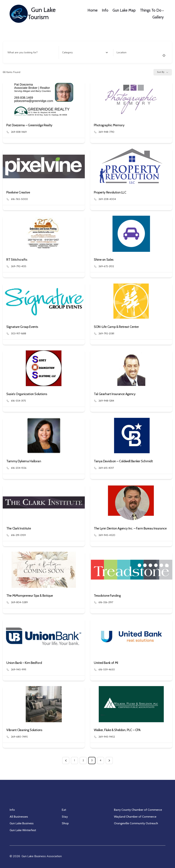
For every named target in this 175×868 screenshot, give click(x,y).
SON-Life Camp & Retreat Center (116, 327)
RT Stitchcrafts (17, 260)
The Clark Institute (19, 528)
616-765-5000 (19, 199)
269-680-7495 (19, 737)
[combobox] (85, 53)
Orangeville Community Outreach (136, 823)
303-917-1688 (19, 333)
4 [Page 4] (101, 760)
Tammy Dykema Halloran (24, 461)
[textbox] (67, 53)
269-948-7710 (106, 132)
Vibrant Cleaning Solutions (24, 730)
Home (93, 10)
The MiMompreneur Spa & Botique (30, 596)
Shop (65, 823)
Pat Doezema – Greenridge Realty (29, 125)
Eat (64, 810)
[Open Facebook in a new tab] (161, 856)
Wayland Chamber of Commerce (135, 817)
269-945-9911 (19, 669)
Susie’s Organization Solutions (27, 394)
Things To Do (152, 10)
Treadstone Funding (107, 596)
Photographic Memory (109, 125)
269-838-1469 (19, 132)
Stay (65, 817)
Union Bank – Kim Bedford (24, 663)
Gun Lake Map (124, 10)
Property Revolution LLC (110, 192)
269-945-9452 (107, 737)
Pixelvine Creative (18, 192)
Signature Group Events (22, 327)
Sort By (161, 72)
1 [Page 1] (74, 760)
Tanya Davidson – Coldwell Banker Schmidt (123, 461)
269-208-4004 (107, 199)
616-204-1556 (19, 468)
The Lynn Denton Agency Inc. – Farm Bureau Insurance (130, 528)
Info (105, 10)
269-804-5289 (19, 602)
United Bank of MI (106, 663)
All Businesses (19, 817)
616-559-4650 (107, 669)
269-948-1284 (106, 401)
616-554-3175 (18, 401)
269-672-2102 (106, 266)
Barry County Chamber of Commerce (138, 810)
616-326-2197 (106, 602)
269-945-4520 (107, 535)
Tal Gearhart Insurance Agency (115, 394)
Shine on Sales (104, 260)
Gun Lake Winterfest (23, 830)
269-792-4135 (19, 266)
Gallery (158, 17)
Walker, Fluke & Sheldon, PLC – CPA (117, 730)
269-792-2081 (106, 333)
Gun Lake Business (22, 823)
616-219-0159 (18, 535)
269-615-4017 (106, 468)
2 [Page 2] (83, 760)
